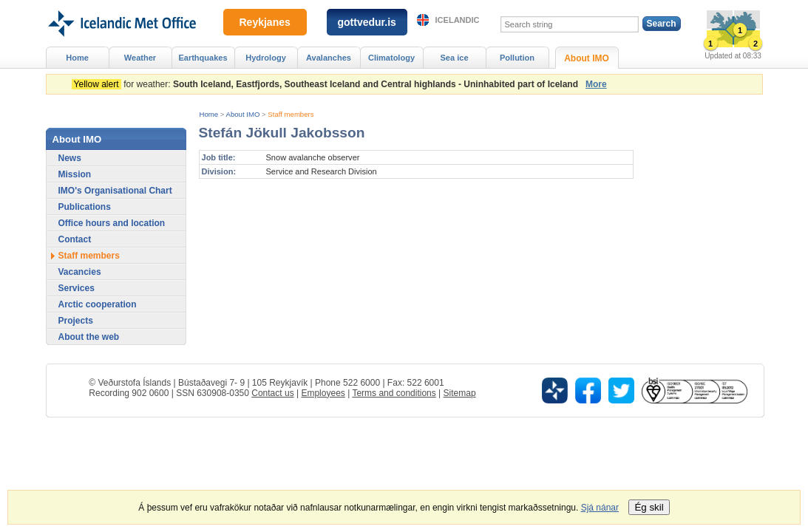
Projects (76, 321)
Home (209, 114)
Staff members (291, 114)
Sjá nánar (600, 508)
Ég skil (649, 507)
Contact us (272, 393)
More (596, 84)
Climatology (391, 58)
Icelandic (458, 20)
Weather (140, 58)
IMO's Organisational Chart (115, 191)
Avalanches (329, 58)
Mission (75, 174)
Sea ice (454, 58)
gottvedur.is (367, 22)
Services (77, 288)
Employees (323, 393)
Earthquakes (203, 58)
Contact (75, 239)
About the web (89, 337)
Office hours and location (112, 223)
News (70, 158)
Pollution (517, 58)
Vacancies (80, 272)
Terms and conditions (394, 393)
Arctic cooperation (98, 304)
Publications (85, 207)
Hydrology (266, 58)
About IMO (243, 114)
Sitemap (460, 393)
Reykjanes (265, 22)
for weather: (327, 84)
